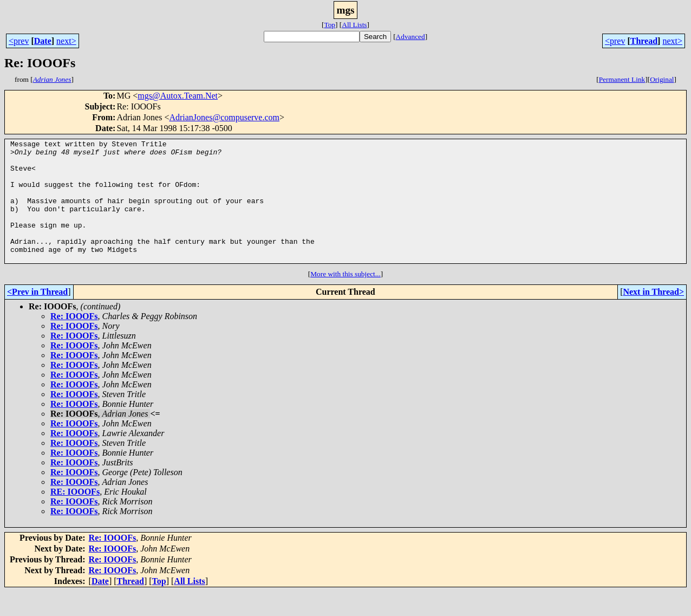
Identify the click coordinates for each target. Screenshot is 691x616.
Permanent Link (622, 79)
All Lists (354, 25)
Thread (644, 41)
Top (330, 25)
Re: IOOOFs (74, 341)
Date (43, 41)
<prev (19, 41)
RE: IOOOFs (75, 516)
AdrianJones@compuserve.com (224, 117)
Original (662, 79)
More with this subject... (345, 298)
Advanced (410, 37)
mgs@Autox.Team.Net (178, 96)
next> (66, 41)
